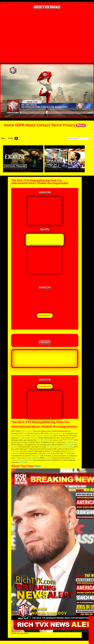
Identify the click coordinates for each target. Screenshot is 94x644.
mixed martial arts (33, 458)
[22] (16, 458)
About (30, 125)
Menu (81, 125)
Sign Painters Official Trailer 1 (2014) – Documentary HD (64, 170)
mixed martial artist (55, 433)
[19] (64, 453)
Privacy (69, 125)
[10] (66, 440)
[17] (75, 449)
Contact (43, 125)
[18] (51, 451)
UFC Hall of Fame (43, 440)
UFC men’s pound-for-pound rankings (60, 447)
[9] (65, 440)
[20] (66, 453)
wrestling (14, 447)
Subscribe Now (45, 316)
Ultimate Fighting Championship (42, 436)
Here (38, 466)
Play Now (45, 342)
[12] (70, 440)
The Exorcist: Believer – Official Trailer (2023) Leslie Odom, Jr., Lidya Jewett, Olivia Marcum (22, 170)
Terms (56, 125)
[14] (73, 440)
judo (72, 445)
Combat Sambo (71, 442)
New (3, 138)
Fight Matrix (15, 451)
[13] (71, 440)
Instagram (34, 456)
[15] (56, 442)
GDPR (20, 125)
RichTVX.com (25, 431)
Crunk (11, 138)
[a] (24, 433)
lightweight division (18, 436)
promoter (48, 458)
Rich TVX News (47, 7)
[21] (39, 455)
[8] (64, 440)
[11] (68, 440)
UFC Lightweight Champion (28, 438)
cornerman (23, 462)
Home (9, 125)
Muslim (48, 453)
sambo (67, 445)
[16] (28, 449)
